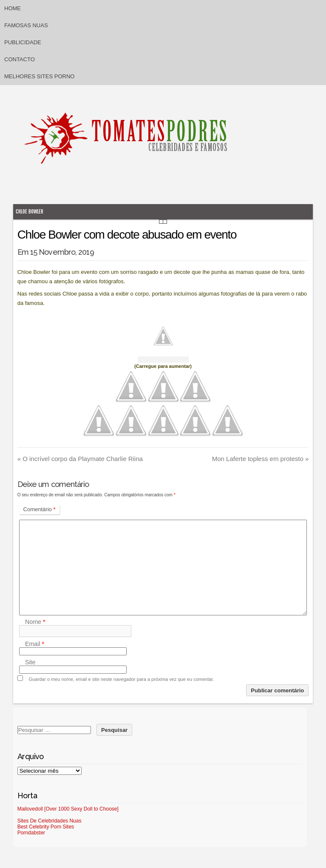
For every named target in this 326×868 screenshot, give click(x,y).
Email (35, 644)
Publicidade (23, 42)
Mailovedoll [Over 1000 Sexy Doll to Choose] (68, 809)
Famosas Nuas (26, 25)
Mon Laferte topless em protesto (261, 459)
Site (30, 662)
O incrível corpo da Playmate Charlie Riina (80, 459)
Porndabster (31, 833)
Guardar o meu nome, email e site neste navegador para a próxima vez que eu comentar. (121, 679)
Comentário (40, 509)
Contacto (20, 59)
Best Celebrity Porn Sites (46, 827)
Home (13, 8)
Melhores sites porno (39, 76)
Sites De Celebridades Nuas (50, 821)
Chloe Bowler (30, 212)
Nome (35, 622)
